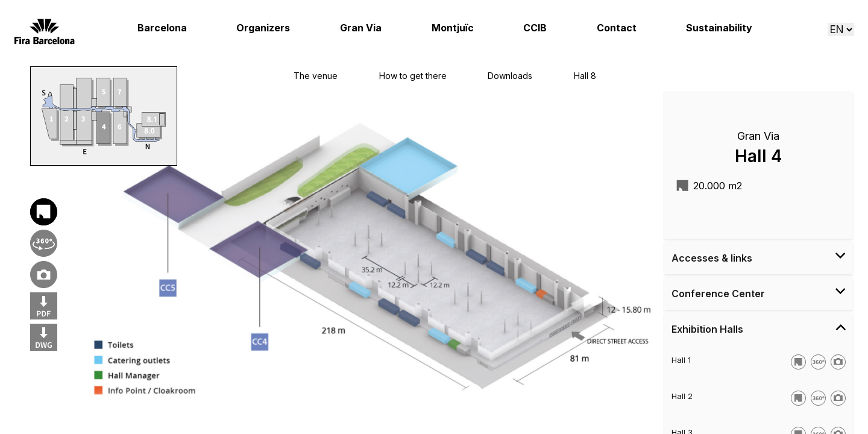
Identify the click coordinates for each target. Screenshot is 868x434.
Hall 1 (681, 360)
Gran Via (361, 28)
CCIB (535, 28)
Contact (617, 28)
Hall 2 (682, 396)
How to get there (413, 76)
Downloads (510, 76)
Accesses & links (759, 257)
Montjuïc (453, 28)
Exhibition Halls (759, 329)
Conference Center (759, 293)
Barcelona (162, 28)
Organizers (263, 28)
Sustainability (719, 28)
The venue (316, 76)
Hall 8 (585, 76)
